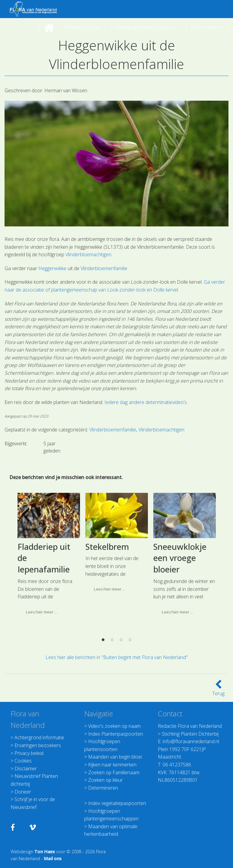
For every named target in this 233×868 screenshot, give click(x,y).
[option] (49, 621)
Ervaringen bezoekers (38, 745)
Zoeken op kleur (105, 780)
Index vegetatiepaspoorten (117, 803)
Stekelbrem (107, 612)
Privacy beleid (29, 753)
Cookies (23, 761)
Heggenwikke (52, 268)
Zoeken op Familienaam (114, 772)
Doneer (23, 792)
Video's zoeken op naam (114, 726)
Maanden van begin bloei (115, 757)
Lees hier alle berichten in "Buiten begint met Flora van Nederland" (117, 657)
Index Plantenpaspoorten (116, 734)
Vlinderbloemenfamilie (104, 268)
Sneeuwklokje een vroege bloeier (180, 623)
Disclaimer (26, 769)
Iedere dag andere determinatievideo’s (146, 402)
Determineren (103, 788)
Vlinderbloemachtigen (88, 254)
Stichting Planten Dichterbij (190, 734)
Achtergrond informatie (39, 737)
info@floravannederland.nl (191, 741)
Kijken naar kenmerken (112, 765)
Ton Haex (45, 852)
